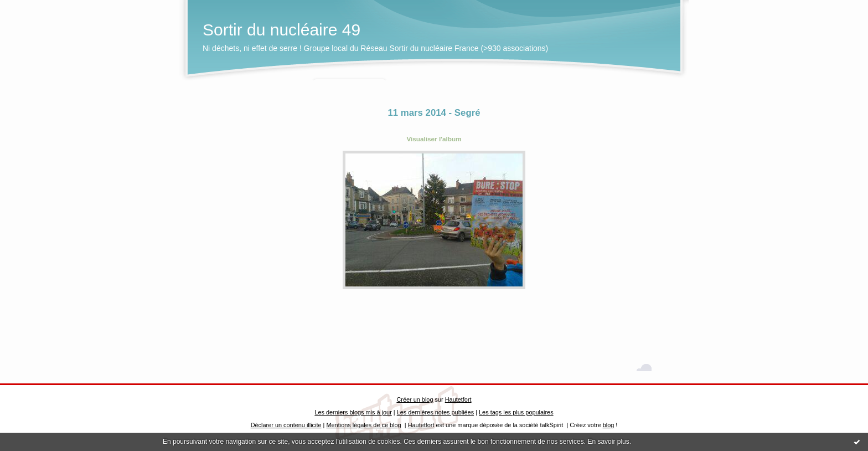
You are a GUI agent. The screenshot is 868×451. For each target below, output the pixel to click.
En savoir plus (608, 442)
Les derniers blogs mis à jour (353, 412)
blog (609, 425)
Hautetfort (458, 399)
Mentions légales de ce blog (363, 425)
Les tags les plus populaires (516, 412)
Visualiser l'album (434, 139)
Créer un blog (415, 399)
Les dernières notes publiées (435, 412)
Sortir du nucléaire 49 (281, 30)
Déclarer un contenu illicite (286, 425)
